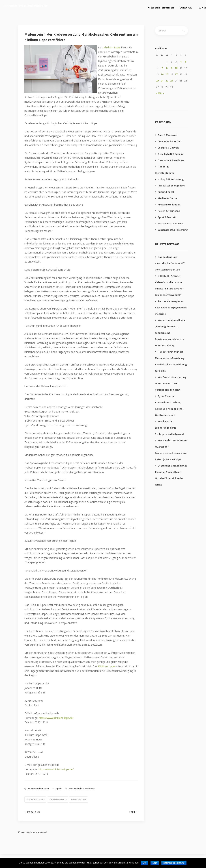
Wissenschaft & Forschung (173, 230)
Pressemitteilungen (158, 6)
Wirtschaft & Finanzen (170, 224)
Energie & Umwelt (168, 148)
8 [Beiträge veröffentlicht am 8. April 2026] (167, 68)
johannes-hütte (58, 799)
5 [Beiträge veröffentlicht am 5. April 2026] (185, 62)
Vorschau (183, 6)
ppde (59, 788)
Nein (155, 863)
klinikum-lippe (79, 799)
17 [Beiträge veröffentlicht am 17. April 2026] (176, 74)
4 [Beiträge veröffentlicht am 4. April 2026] (181, 62)
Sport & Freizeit (167, 217)
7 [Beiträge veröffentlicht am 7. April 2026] (162, 68)
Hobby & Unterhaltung (171, 179)
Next (132, 812)
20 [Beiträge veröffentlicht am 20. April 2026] (157, 81)
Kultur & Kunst (166, 192)
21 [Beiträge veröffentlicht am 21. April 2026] (162, 81)
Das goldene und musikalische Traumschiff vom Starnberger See (170, 263)
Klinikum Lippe (112, 47)
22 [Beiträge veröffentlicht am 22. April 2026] (167, 81)
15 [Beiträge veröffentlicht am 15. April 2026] (167, 74)
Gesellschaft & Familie (171, 154)
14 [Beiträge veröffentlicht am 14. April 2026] (162, 74)
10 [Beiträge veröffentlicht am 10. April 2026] (176, 68)
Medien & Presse (167, 198)
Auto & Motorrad (168, 135)
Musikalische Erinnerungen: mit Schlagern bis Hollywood (169, 428)
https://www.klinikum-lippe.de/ (56, 718)
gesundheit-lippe (35, 799)
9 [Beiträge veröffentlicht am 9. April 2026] (171, 68)
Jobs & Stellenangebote (171, 186)
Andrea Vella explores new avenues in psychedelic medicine (171, 308)
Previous (34, 812)
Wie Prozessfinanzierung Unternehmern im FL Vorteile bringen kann (171, 383)
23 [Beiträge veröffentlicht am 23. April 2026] (171, 81)
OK (144, 863)
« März (160, 93)
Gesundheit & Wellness (82, 788)
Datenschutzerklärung (174, 863)
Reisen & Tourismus (169, 211)
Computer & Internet (170, 141)
